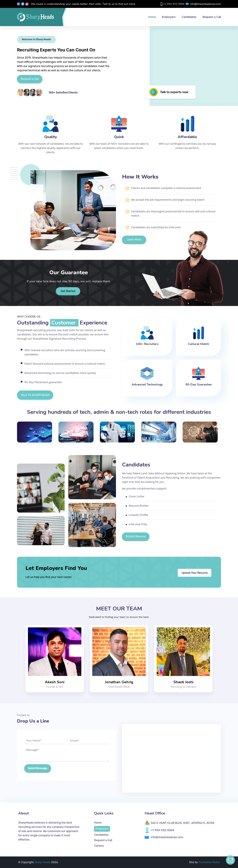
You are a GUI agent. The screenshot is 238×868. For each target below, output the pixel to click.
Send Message (38, 768)
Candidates (101, 835)
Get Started (68, 291)
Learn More (134, 240)
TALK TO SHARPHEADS (35, 395)
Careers (99, 846)
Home (98, 823)
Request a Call (30, 79)
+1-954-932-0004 (172, 4)
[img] (170, 62)
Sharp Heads (43, 862)
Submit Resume (136, 536)
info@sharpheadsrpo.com (203, 4)
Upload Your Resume (195, 573)
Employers (102, 829)
